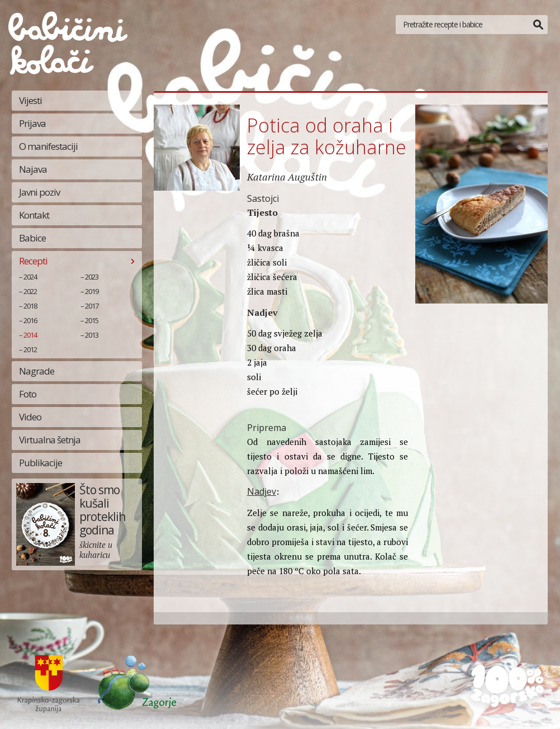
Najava (33, 169)
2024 (30, 277)
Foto (28, 394)
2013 (92, 335)
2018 (30, 306)
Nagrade (37, 371)
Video (30, 417)
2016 (30, 320)
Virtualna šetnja (50, 440)
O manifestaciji (48, 146)
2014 (30, 335)
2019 (92, 291)
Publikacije (41, 463)
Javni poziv (39, 192)
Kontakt (34, 215)
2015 (92, 320)
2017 (92, 306)
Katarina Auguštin (287, 177)
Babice (32, 238)
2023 (92, 277)
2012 (30, 349)
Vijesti (30, 100)
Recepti (33, 261)
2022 (30, 291)
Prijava (32, 123)
